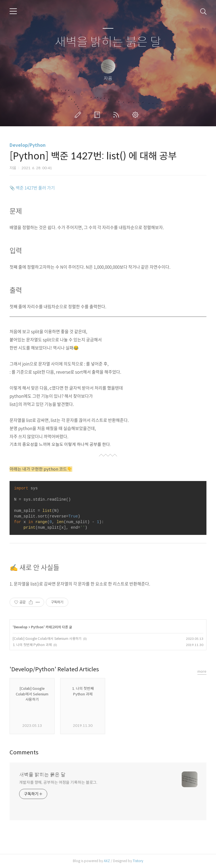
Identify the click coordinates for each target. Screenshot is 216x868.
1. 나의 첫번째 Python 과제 (32, 645)
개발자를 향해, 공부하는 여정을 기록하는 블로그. (58, 782)
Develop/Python (28, 145)
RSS (117, 115)
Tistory (138, 861)
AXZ (107, 861)
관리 (136, 115)
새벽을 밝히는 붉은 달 (108, 42)
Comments (24, 753)
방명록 (98, 115)
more (202, 671)
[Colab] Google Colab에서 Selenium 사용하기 (47, 639)
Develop (21, 627)
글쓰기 (79, 115)
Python (37, 627)
